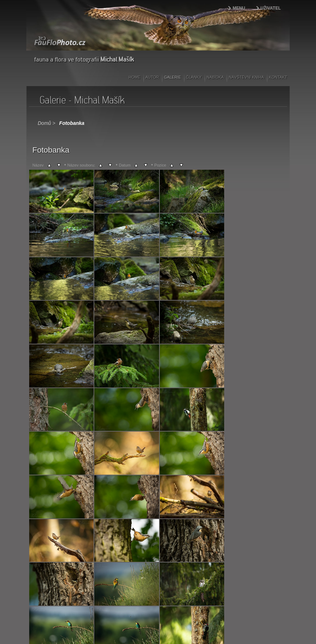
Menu (239, 8)
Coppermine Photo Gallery (167, 584)
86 (144, 574)
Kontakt (278, 77)
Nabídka (215, 77)
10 (119, 574)
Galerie (173, 77)
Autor (152, 77)
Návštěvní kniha (246, 77)
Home (135, 77)
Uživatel (271, 8)
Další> (154, 574)
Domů (44, 123)
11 (127, 574)
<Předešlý (41, 574)
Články (194, 77)
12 (135, 574)
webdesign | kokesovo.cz (52, 627)
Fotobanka (72, 123)
